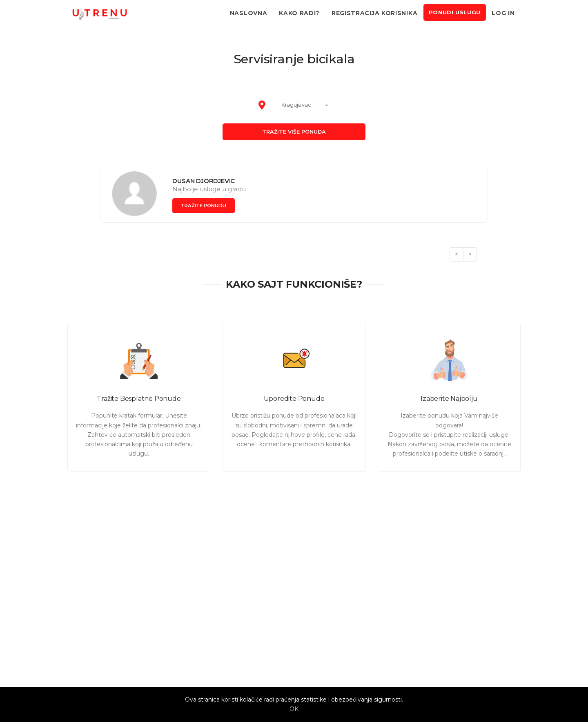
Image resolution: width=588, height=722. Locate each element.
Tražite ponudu (205, 205)
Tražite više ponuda (294, 132)
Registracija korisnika (374, 13)
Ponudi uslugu (455, 12)
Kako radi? (299, 13)
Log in (503, 13)
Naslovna (249, 13)
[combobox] (301, 105)
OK (294, 709)
